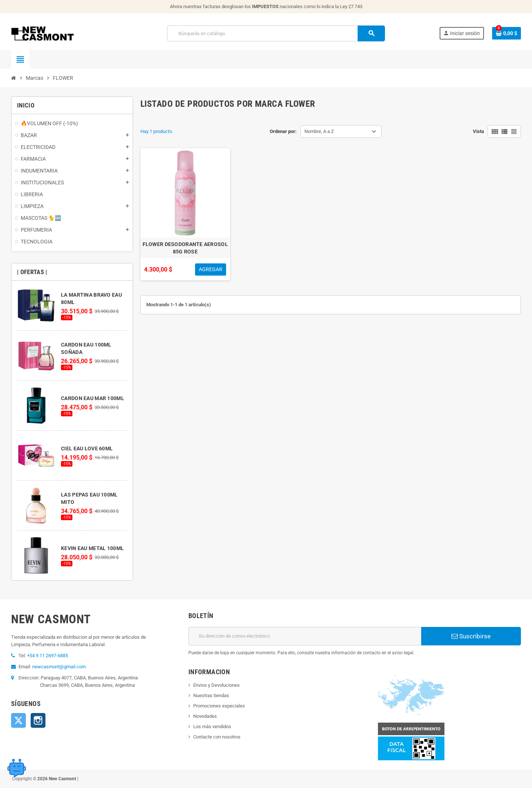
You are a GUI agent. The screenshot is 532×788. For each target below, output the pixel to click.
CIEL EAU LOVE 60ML (87, 448)
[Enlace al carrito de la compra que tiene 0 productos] (507, 33)
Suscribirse (471, 636)
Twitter (18, 720)
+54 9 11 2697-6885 (47, 656)
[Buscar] (276, 33)
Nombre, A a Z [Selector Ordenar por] (319, 131)
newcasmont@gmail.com (59, 667)
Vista (478, 131)
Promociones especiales (219, 706)
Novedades (205, 716)
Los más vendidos (212, 726)
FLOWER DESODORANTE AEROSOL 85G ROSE (185, 248)
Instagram (38, 720)
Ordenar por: (283, 131)
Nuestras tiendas (211, 695)
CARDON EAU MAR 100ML (93, 398)
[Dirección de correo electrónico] (305, 636)
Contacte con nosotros (217, 737)
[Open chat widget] (17, 768)
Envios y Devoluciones (216, 685)
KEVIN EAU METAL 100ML (92, 548)
